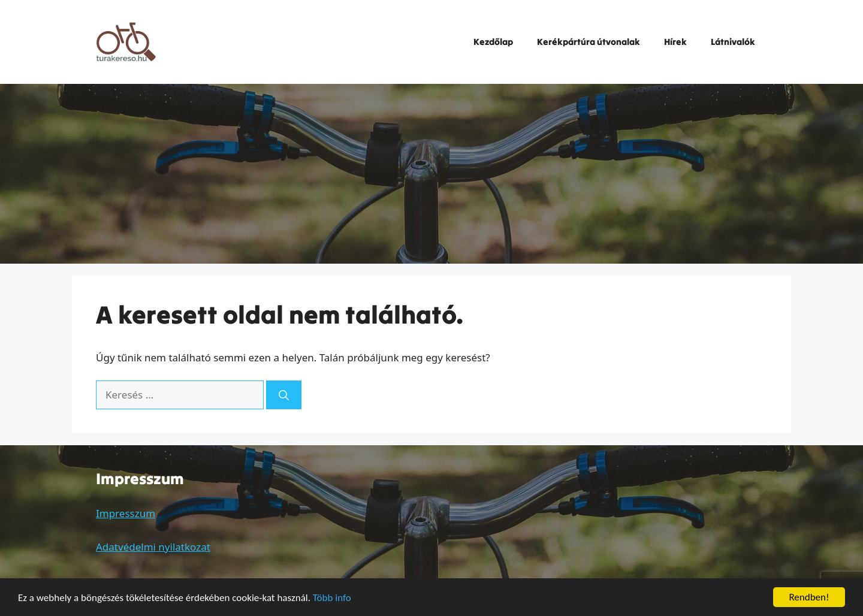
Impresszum (126, 513)
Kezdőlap (493, 42)
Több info (332, 598)
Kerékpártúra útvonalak (589, 42)
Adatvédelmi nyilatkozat (153, 547)
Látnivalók (733, 42)
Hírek (675, 42)
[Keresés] (284, 395)
